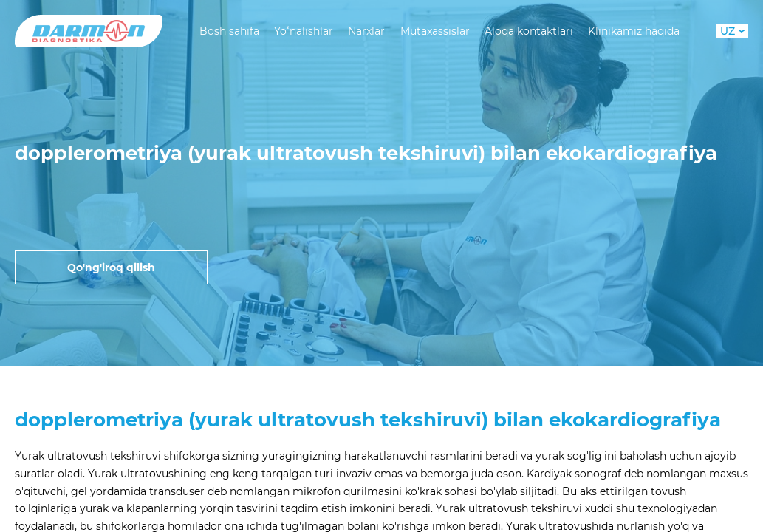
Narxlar (366, 31)
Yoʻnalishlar (304, 31)
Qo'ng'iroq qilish (111, 267)
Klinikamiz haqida (634, 31)
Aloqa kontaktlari (529, 31)
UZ (732, 31)
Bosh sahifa (229, 31)
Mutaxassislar (435, 31)
